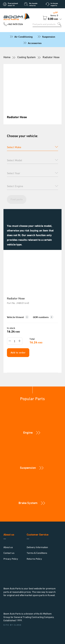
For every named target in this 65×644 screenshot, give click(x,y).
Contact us (9, 553)
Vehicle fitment (18, 317)
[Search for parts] (45, 24)
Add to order (18, 352)
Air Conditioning (23, 36)
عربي (56, 12)
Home (7, 57)
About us (8, 547)
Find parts (17, 199)
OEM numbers (43, 317)
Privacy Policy (11, 559)
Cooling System (27, 57)
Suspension (49, 36)
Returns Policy (34, 559)
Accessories (35, 43)
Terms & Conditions (37, 553)
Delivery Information (37, 547)
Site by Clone (13, 625)
